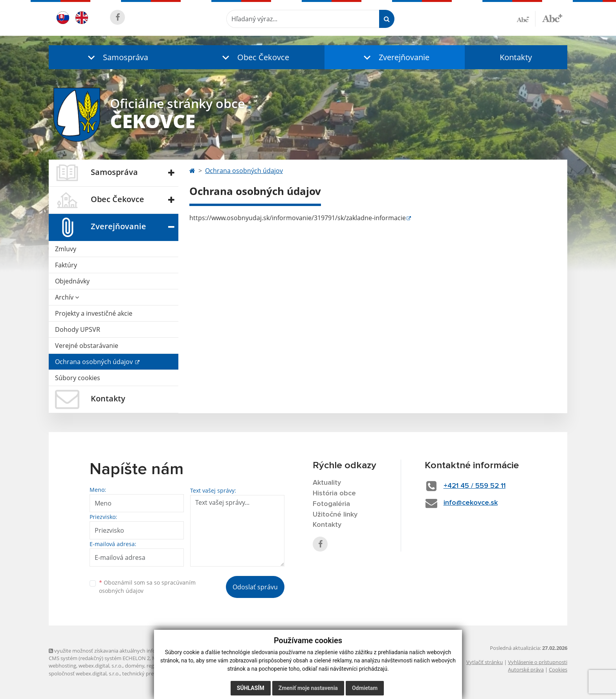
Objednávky (72, 281)
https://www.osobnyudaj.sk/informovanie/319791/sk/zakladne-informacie (298, 218)
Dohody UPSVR (78, 329)
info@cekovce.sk (471, 503)
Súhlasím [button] (251, 688)
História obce (334, 493)
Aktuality (327, 483)
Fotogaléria (331, 504)
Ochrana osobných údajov (95, 362)
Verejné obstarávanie (87, 346)
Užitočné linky (335, 515)
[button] (116, 57)
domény (135, 666)
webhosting (62, 666)
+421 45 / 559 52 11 (475, 486)
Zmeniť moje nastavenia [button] (308, 688)
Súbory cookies (78, 378)
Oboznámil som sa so (147, 587)
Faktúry (66, 265)
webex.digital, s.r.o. (101, 666)
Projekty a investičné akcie (94, 313)
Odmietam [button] (365, 688)
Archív (67, 297)
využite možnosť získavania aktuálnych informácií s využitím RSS (126, 651)
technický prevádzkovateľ (152, 673)
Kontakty (516, 57)
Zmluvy (66, 249)
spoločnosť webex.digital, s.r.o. (84, 673)
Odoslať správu (255, 587)
